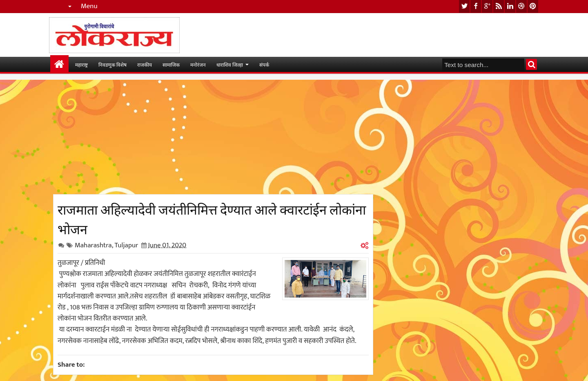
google (487, 6)
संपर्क (264, 64)
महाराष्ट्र (81, 64)
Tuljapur (126, 245)
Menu (89, 6)
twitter (464, 6)
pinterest (533, 6)
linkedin (510, 6)
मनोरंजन (198, 64)
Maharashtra (93, 245)
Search (531, 64)
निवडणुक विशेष (112, 64)
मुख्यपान (59, 64)
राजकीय (145, 64)
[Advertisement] (213, 137)
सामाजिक (171, 64)
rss (499, 6)
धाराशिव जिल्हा (230, 64)
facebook (476, 6)
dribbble (521, 6)
